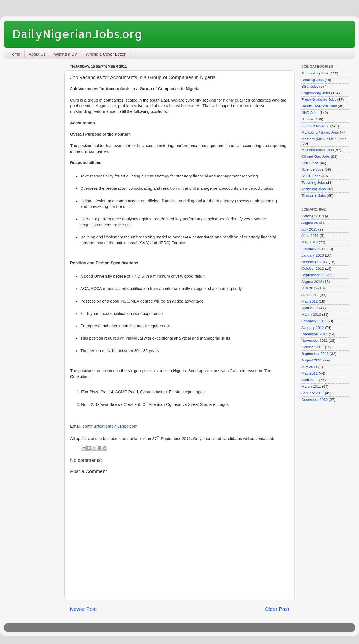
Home (15, 54)
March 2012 (311, 314)
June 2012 (310, 295)
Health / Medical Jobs (319, 106)
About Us (37, 54)
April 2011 (310, 380)
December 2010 (315, 400)
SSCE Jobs (311, 176)
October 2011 (313, 347)
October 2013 (313, 216)
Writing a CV (65, 54)
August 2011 (312, 360)
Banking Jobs (313, 80)
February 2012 (314, 321)
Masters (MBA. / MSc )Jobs (324, 139)
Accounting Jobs (315, 73)
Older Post (277, 609)
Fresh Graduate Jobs (319, 100)
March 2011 (311, 386)
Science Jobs (312, 169)
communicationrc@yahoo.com (110, 426)
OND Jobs (310, 163)
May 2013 (310, 242)
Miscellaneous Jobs (318, 150)
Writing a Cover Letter (106, 54)
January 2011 (313, 393)
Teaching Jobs (313, 182)
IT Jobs (307, 119)
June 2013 (310, 236)
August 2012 (312, 282)
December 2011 (315, 334)
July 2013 (309, 229)
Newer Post (83, 609)
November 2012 (315, 262)
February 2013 (314, 249)
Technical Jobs (314, 189)
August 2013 (312, 223)
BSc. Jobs (310, 86)
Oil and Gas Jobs (316, 156)
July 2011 (309, 367)
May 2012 (310, 301)
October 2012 (313, 268)
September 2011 (315, 354)
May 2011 (310, 373)
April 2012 (310, 308)
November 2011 (315, 340)
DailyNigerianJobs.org (77, 34)
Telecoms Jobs (314, 196)
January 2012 (313, 328)
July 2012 (309, 288)
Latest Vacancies (315, 126)
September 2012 (315, 275)
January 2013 (313, 255)
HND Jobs (310, 113)
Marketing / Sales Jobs (320, 132)
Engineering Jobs (316, 93)
